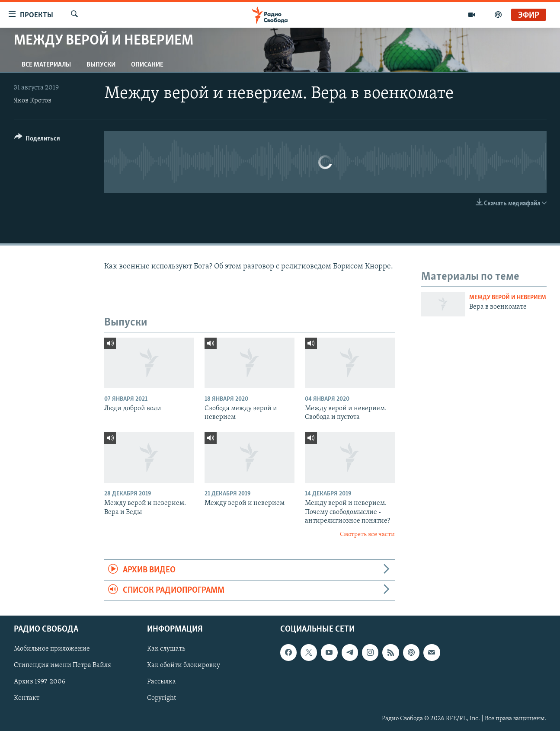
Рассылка (162, 682)
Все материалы (46, 65)
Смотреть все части (367, 535)
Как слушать (166, 649)
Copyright (162, 699)
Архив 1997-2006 (40, 682)
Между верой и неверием (508, 298)
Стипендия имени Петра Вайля (62, 666)
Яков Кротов (33, 101)
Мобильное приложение (52, 649)
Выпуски (101, 65)
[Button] (37, 140)
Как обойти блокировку (184, 666)
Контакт (27, 699)
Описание (147, 65)
